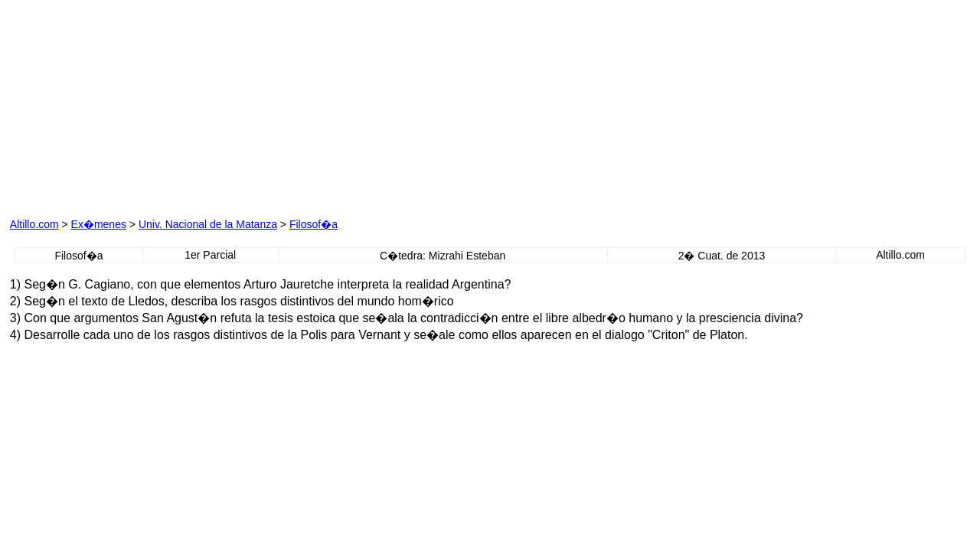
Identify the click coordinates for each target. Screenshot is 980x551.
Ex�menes (99, 224)
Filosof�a (314, 224)
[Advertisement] (185, 106)
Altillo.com (34, 224)
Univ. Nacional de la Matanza (208, 224)
